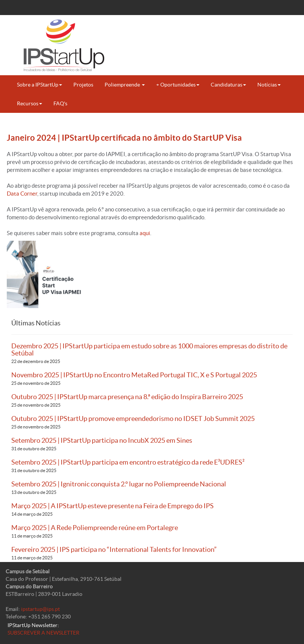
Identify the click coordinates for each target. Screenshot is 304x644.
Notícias (269, 85)
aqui (145, 233)
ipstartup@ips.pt (40, 609)
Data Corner (22, 194)
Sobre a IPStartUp (40, 85)
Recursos (30, 103)
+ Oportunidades (178, 85)
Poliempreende (125, 85)
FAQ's (60, 103)
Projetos (83, 85)
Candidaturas (228, 85)
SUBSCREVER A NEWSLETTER (43, 633)
